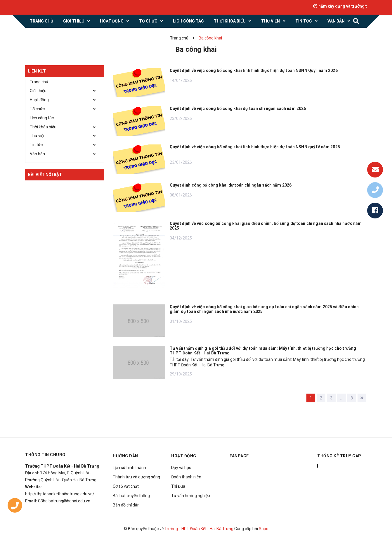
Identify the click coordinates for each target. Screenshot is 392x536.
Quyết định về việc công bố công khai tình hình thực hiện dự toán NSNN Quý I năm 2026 (254, 70)
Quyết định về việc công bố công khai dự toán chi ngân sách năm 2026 (238, 108)
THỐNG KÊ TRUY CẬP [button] (339, 456)
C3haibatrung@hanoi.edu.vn (64, 501)
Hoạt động (39, 100)
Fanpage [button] (239, 456)
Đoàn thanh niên (186, 477)
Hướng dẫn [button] (125, 456)
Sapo (264, 529)
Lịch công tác (42, 118)
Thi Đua (178, 486)
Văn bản (37, 154)
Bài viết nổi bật (45, 175)
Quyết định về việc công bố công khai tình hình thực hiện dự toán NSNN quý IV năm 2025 (255, 147)
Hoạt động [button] (184, 456)
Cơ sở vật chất (126, 486)
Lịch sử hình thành (129, 468)
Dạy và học (181, 468)
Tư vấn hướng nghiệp (191, 496)
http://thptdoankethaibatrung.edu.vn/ (60, 494)
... (341, 398)
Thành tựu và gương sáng (136, 477)
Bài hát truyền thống (131, 496)
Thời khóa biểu (43, 127)
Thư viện (38, 136)
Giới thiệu (38, 91)
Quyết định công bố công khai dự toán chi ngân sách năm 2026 (231, 185)
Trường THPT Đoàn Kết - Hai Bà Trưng (199, 529)
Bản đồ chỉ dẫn (126, 505)
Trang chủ (39, 82)
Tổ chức (37, 109)
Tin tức (36, 145)
